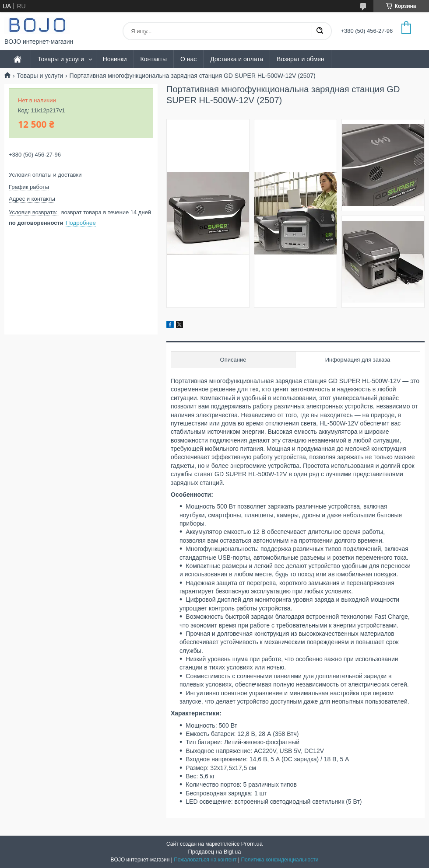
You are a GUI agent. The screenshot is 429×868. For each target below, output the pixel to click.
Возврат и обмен (301, 59)
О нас (188, 59)
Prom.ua (252, 844)
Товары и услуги (61, 59)
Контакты (154, 59)
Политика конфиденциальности (280, 860)
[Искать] (320, 31)
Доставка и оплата (237, 59)
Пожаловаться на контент (205, 860)
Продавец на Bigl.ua (214, 852)
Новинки (115, 59)
